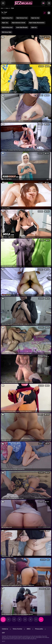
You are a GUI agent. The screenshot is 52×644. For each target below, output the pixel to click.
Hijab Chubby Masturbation (37, 23)
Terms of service (17, 629)
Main (2, 8)
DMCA (29, 629)
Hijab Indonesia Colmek (19, 23)
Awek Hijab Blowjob (22, 27)
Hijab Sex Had (35, 18)
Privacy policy (39, 629)
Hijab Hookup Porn (7, 18)
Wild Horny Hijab (7, 32)
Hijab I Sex (5, 23)
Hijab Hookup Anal (7, 27)
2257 (3, 633)
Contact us (5, 629)
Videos (7, 8)
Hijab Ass (34, 27)
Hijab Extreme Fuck (22, 18)
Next (41, 619)
